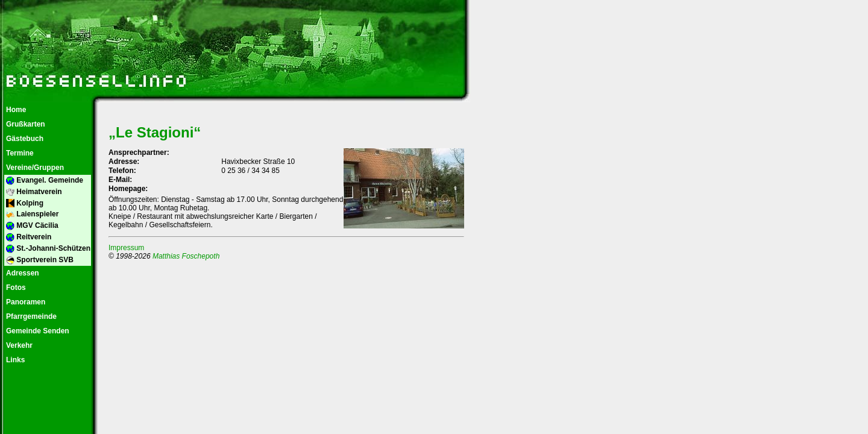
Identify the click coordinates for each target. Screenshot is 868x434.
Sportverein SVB (39, 260)
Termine (19, 153)
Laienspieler (31, 214)
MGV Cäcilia (31, 226)
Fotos (15, 288)
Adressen (22, 273)
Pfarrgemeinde (30, 316)
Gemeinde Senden (37, 331)
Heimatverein (33, 192)
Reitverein (28, 237)
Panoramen (25, 302)
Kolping (24, 203)
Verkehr (18, 345)
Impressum (126, 248)
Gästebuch (24, 139)
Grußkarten (25, 124)
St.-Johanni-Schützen (47, 249)
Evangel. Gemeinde (44, 181)
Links (14, 360)
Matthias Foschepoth (186, 256)
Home (15, 110)
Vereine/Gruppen (34, 168)
